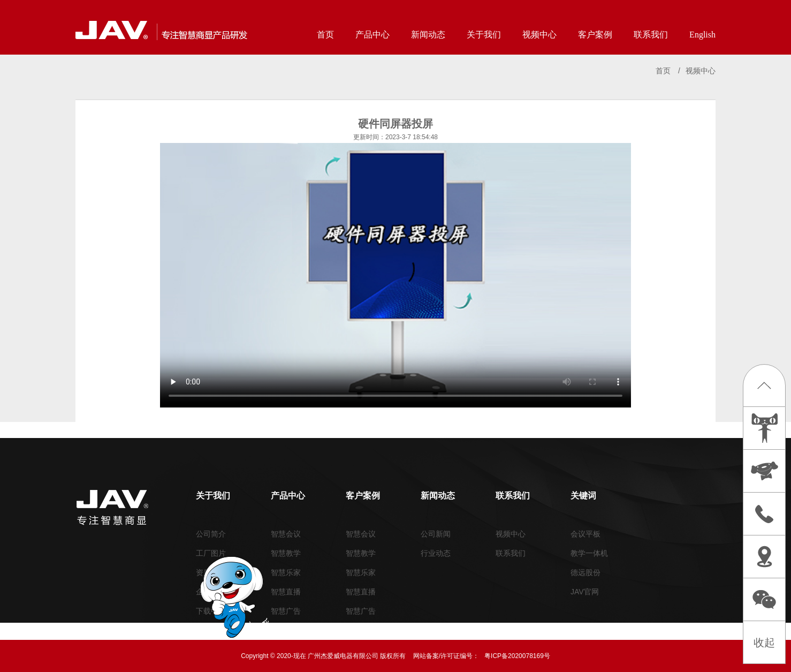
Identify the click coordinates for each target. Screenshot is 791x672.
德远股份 (585, 572)
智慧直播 (286, 592)
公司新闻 (436, 534)
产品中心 (372, 35)
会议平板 (585, 534)
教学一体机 (589, 553)
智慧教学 (286, 553)
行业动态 (436, 553)
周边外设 (286, 630)
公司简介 (211, 534)
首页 (325, 35)
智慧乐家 (286, 572)
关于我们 (484, 35)
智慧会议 (286, 534)
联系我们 (651, 35)
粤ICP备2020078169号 (517, 656)
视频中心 (539, 35)
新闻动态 (428, 35)
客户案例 (595, 35)
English (702, 35)
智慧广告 (286, 611)
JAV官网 (585, 592)
